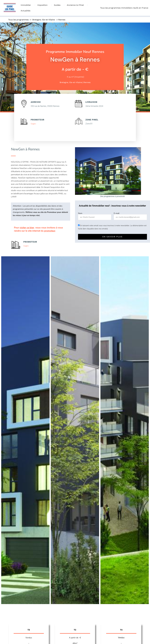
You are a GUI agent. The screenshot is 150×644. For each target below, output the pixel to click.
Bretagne (37, 20)
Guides (58, 5)
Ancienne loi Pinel (76, 5)
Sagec (33, 124)
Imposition (43, 5)
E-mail (117, 213)
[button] (4, 430)
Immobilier (26, 5)
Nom (80, 213)
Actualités (26, 11)
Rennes (62, 20)
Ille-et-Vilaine (48, 20)
